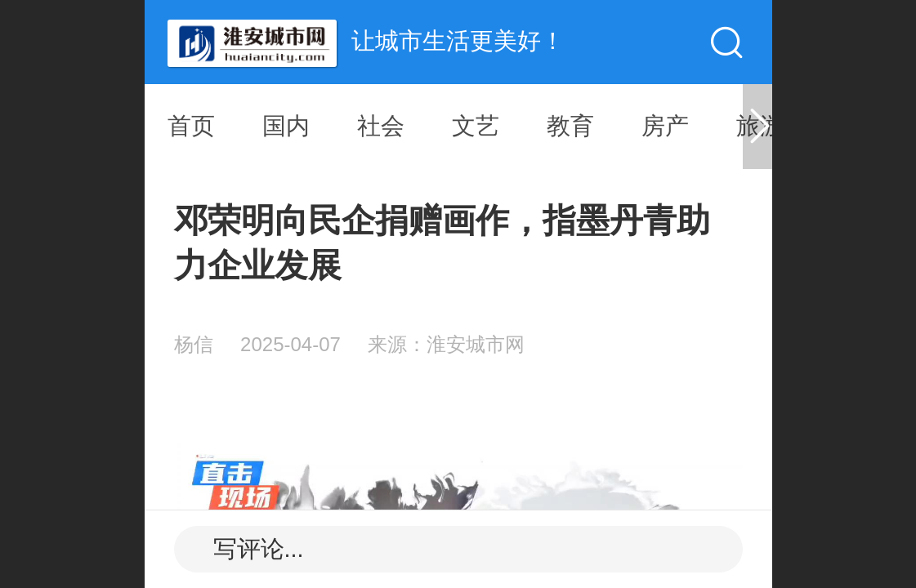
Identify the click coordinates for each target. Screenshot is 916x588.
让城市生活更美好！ (458, 41)
